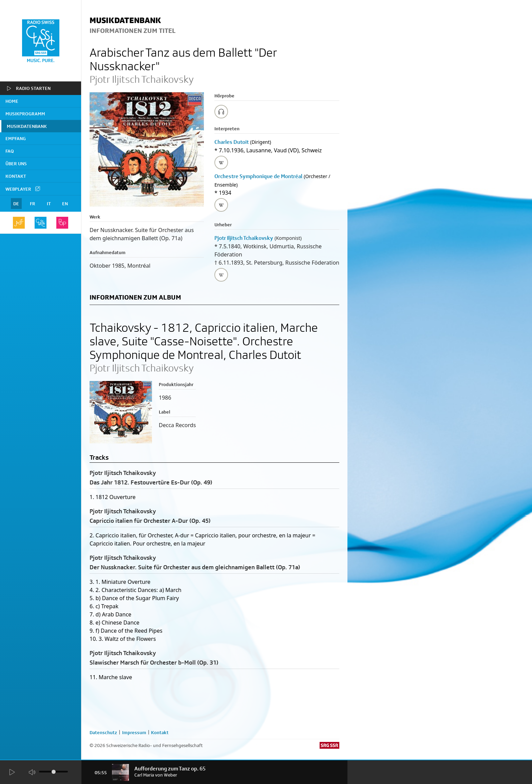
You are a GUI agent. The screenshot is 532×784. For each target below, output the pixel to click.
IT (49, 204)
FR (33, 204)
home (12, 101)
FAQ (10, 151)
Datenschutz (103, 732)
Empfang (16, 138)
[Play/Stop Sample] (221, 112)
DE (16, 204)
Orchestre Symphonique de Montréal (258, 176)
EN (65, 204)
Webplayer (23, 189)
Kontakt (16, 176)
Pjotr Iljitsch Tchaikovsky (244, 238)
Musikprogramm (25, 114)
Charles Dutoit (232, 142)
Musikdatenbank (27, 126)
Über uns (16, 164)
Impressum (134, 732)
